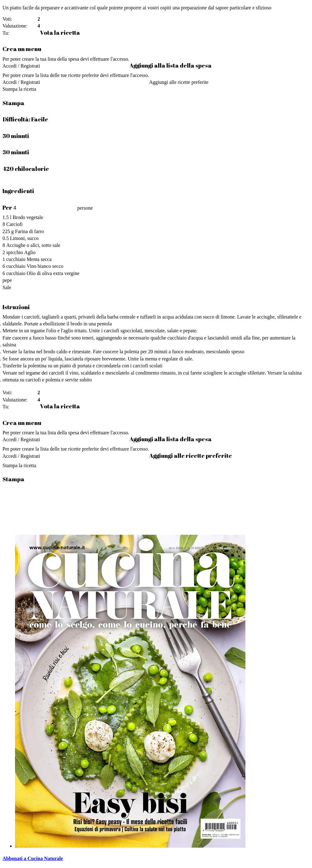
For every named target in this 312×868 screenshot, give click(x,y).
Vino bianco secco (45, 266)
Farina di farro (29, 231)
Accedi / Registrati (21, 66)
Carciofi (14, 224)
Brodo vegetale (28, 217)
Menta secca (39, 259)
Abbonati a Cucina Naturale (33, 858)
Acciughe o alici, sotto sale (33, 245)
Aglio (30, 252)
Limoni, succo (24, 238)
